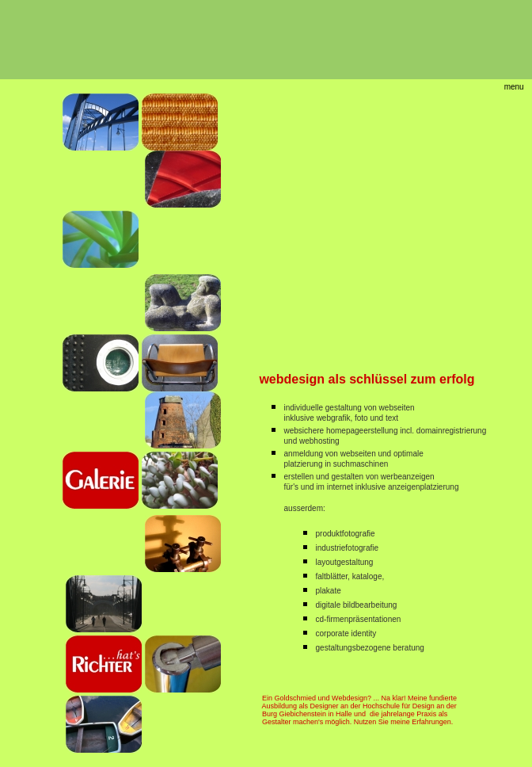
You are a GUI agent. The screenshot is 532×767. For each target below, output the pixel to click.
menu (514, 87)
